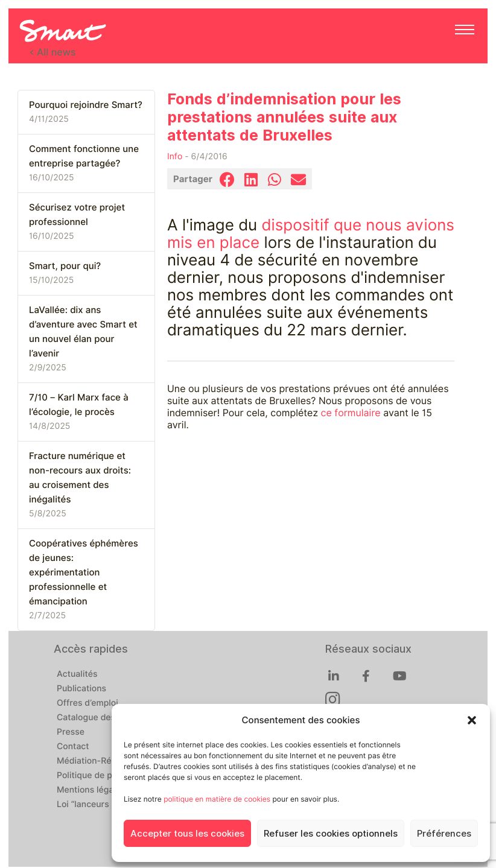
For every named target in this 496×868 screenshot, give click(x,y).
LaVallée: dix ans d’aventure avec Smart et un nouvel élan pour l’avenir (83, 332)
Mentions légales (91, 790)
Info (175, 157)
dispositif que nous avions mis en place (311, 234)
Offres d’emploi (87, 703)
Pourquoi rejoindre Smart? (86, 105)
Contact (73, 747)
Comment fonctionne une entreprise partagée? (84, 156)
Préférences (444, 834)
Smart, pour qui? (65, 266)
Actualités (77, 674)
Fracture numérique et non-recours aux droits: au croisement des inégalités (80, 478)
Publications (81, 689)
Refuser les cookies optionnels (331, 834)
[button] (472, 720)
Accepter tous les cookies (187, 834)
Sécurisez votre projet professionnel (77, 215)
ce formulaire (351, 413)
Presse (71, 732)
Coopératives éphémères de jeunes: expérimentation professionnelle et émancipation (84, 572)
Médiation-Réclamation (104, 761)
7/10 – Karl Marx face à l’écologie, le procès (79, 405)
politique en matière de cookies (217, 799)
